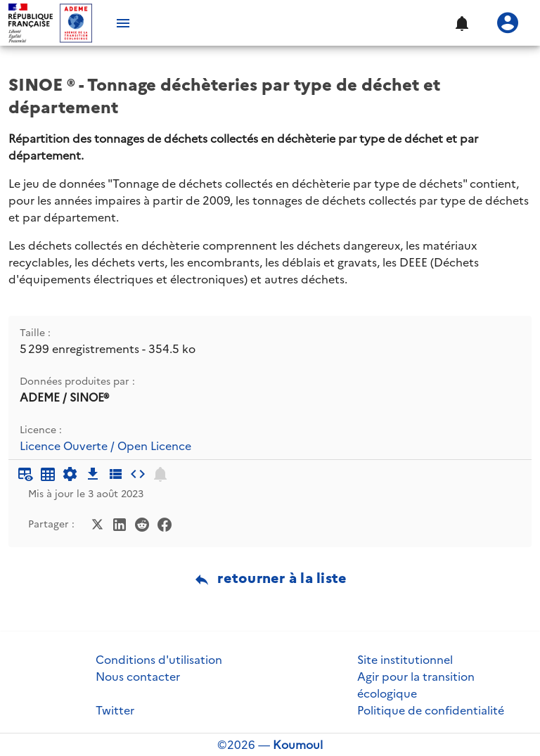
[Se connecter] (508, 23)
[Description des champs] (115, 474)
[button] (461, 23)
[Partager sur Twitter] (97, 523)
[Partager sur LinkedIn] (120, 523)
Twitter (115, 710)
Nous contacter (138, 677)
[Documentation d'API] (70, 474)
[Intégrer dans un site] (138, 474)
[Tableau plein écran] (48, 474)
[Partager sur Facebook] (165, 523)
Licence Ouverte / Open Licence (105, 446)
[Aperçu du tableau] (25, 474)
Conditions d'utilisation (159, 660)
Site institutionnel (405, 660)
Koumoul (298, 745)
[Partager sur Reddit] (142, 523)
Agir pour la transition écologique (416, 685)
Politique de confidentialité (431, 710)
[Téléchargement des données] (93, 474)
